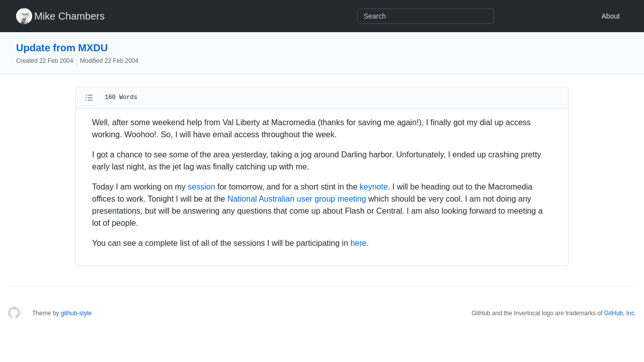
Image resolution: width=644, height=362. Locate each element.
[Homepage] (14, 313)
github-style (76, 313)
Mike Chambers (69, 16)
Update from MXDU (62, 48)
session (201, 187)
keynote (374, 187)
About (611, 16)
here (358, 243)
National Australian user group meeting (297, 199)
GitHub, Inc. (620, 313)
